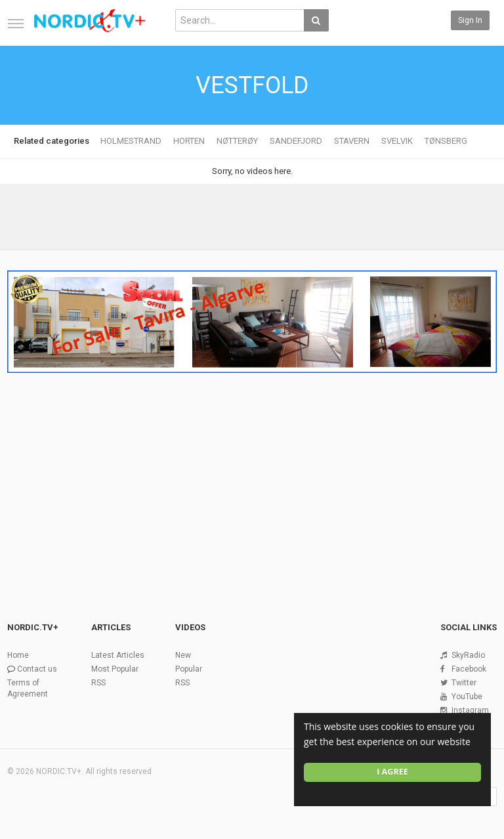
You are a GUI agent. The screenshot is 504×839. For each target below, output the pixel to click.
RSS (98, 683)
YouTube (467, 697)
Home (18, 655)
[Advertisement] (252, 477)
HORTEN (189, 141)
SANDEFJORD (296, 141)
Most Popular (115, 669)
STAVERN (352, 141)
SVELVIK (397, 141)
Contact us (37, 669)
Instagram (470, 710)
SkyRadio (468, 655)
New (183, 655)
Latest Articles (118, 655)
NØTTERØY (237, 141)
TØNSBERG (446, 141)
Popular (189, 669)
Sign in (470, 20)
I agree (392, 772)
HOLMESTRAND (131, 141)
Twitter (464, 683)
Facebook (469, 669)
